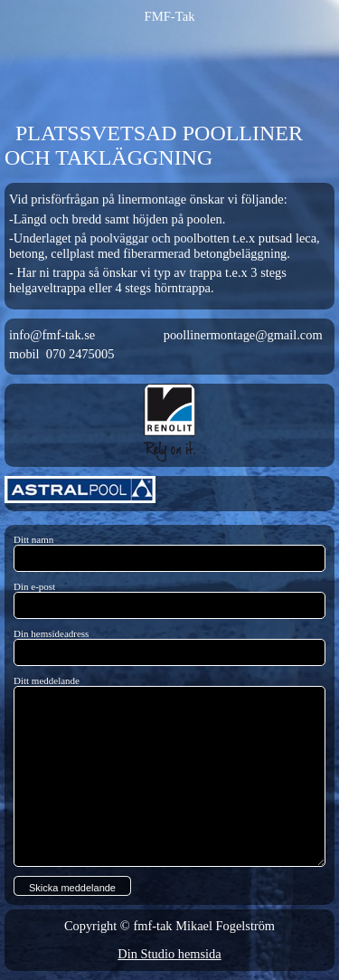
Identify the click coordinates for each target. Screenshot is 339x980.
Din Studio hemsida (169, 954)
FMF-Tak (170, 16)
